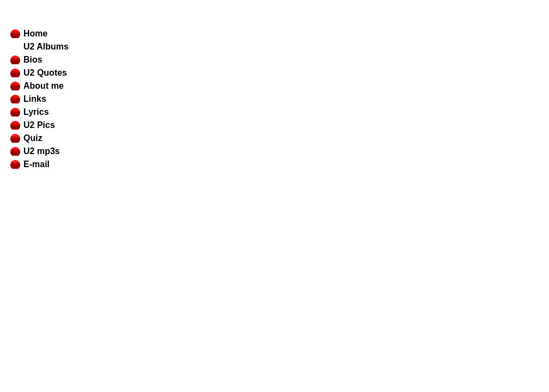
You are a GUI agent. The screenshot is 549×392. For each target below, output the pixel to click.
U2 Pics (39, 125)
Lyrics (36, 112)
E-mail (36, 164)
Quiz (33, 138)
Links (35, 99)
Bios (33, 60)
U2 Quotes (45, 73)
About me (44, 86)
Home (35, 33)
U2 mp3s (42, 151)
